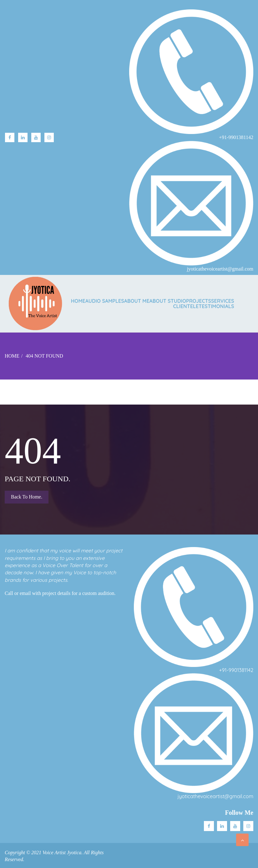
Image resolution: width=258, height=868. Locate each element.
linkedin (23, 137)
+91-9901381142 (236, 670)
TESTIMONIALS (216, 306)
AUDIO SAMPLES (105, 301)
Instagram (49, 137)
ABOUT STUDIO (168, 301)
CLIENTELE (186, 306)
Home (78, 301)
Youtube (36, 137)
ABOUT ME (137, 301)
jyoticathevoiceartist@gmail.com (215, 796)
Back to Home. (27, 497)
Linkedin (222, 826)
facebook (10, 137)
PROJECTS (199, 301)
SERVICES (223, 301)
